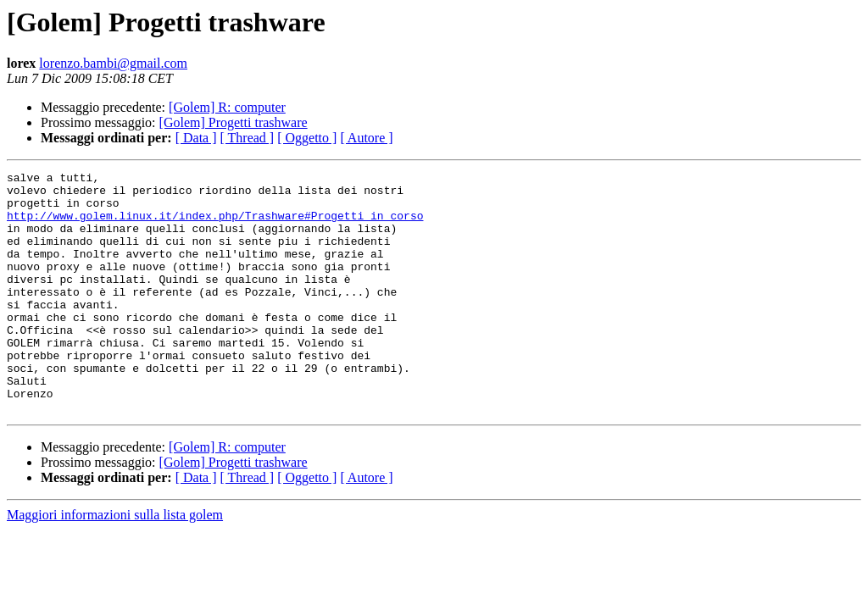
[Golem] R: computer (227, 107)
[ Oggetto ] (307, 138)
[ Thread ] (248, 138)
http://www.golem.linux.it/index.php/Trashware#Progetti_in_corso (215, 225)
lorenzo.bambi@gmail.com (113, 63)
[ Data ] (196, 138)
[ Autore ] (366, 138)
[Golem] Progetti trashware (234, 122)
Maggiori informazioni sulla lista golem (115, 563)
